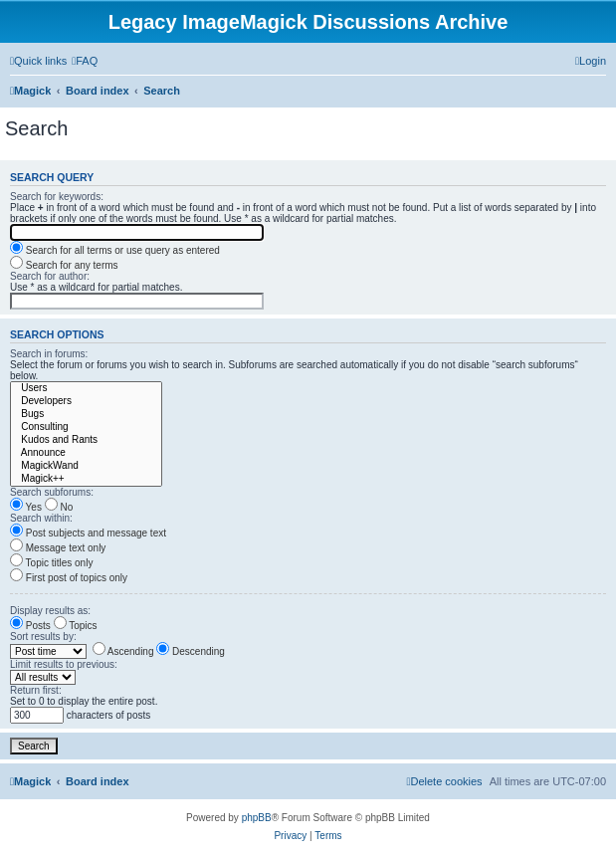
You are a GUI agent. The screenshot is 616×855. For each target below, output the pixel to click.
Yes (26, 507)
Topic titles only (51, 563)
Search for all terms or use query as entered (115, 250)
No (59, 507)
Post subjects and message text (88, 533)
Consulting (86, 427)
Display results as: (50, 611)
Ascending (123, 651)
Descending (191, 651)
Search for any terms (64, 265)
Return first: (36, 690)
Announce (86, 453)
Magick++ (86, 479)
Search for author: (50, 276)
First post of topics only (69, 578)
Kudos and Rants (86, 440)
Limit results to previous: (64, 664)
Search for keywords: (57, 197)
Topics (76, 626)
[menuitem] (85, 61)
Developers (86, 402)
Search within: (41, 518)
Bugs (86, 415)
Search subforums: (52, 492)
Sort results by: (43, 637)
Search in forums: (49, 354)
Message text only (58, 548)
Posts (30, 626)
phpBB (257, 818)
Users (86, 389)
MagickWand (86, 466)
